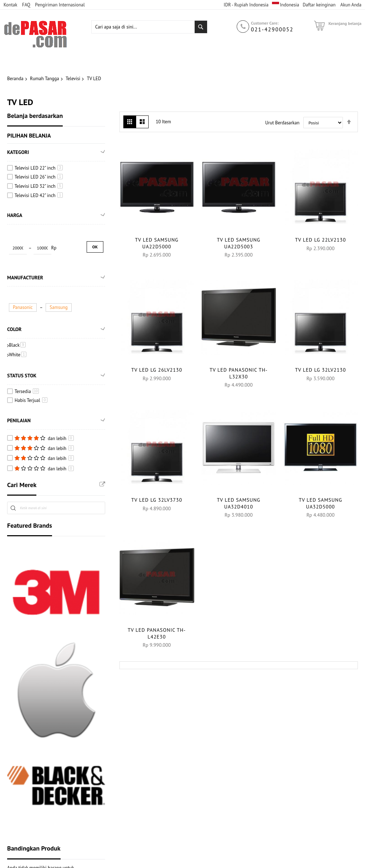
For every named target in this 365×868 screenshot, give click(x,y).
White (18, 356)
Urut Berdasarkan (282, 123)
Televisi (73, 79)
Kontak (10, 5)
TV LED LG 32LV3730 (157, 500)
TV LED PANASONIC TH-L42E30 (157, 633)
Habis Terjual (31, 402)
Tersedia (27, 393)
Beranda (15, 79)
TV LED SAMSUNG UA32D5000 (320, 503)
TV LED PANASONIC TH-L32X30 (239, 373)
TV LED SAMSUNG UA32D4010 (238, 503)
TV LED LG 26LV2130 (157, 370)
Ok (95, 247)
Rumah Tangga (45, 79)
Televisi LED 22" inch (39, 168)
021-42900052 (272, 39)
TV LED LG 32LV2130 (321, 370)
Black (17, 346)
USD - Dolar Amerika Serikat (241, 11)
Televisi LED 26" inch (39, 177)
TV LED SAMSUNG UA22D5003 (238, 243)
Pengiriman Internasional (60, 5)
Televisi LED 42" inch (39, 195)
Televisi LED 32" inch (39, 186)
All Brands (102, 486)
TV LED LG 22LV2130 (321, 240)
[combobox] (149, 37)
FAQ (26, 5)
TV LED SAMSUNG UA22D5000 (157, 243)
